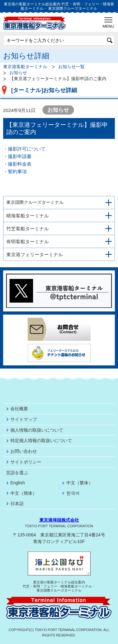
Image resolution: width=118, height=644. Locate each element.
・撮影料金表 (17, 164)
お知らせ (18, 73)
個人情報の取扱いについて (37, 430)
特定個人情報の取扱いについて (41, 440)
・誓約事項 (15, 171)
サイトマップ (24, 419)
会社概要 (19, 409)
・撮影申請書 (17, 156)
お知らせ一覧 (71, 67)
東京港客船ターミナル (25, 67)
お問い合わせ (24, 451)
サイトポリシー (26, 462)
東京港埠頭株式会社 (59, 520)
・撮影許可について (24, 149)
